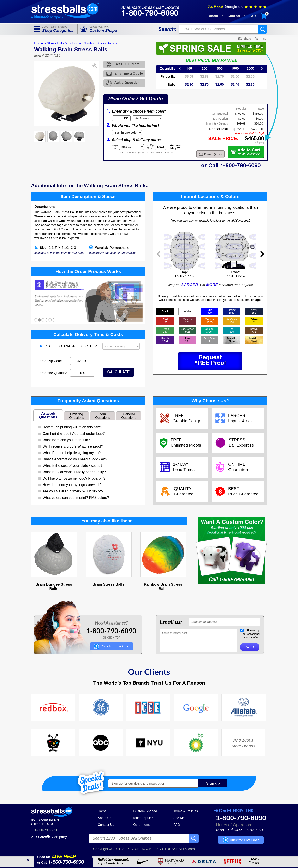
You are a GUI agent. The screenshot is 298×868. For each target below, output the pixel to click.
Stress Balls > (57, 43)
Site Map (180, 818)
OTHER (90, 346)
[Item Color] (147, 118)
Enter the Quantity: (53, 373)
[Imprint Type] (127, 133)
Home (102, 811)
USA (45, 346)
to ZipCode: (150, 147)
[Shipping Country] (121, 346)
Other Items (142, 825)
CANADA (66, 346)
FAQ (253, 16)
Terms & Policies (186, 811)
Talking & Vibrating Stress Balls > (92, 43)
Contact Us (237, 16)
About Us (216, 16)
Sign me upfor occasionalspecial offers (252, 634)
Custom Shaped (145, 811)
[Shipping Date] (131, 147)
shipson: (115, 147)
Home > (40, 43)
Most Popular (143, 818)
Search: (167, 29)
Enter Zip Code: (51, 361)
